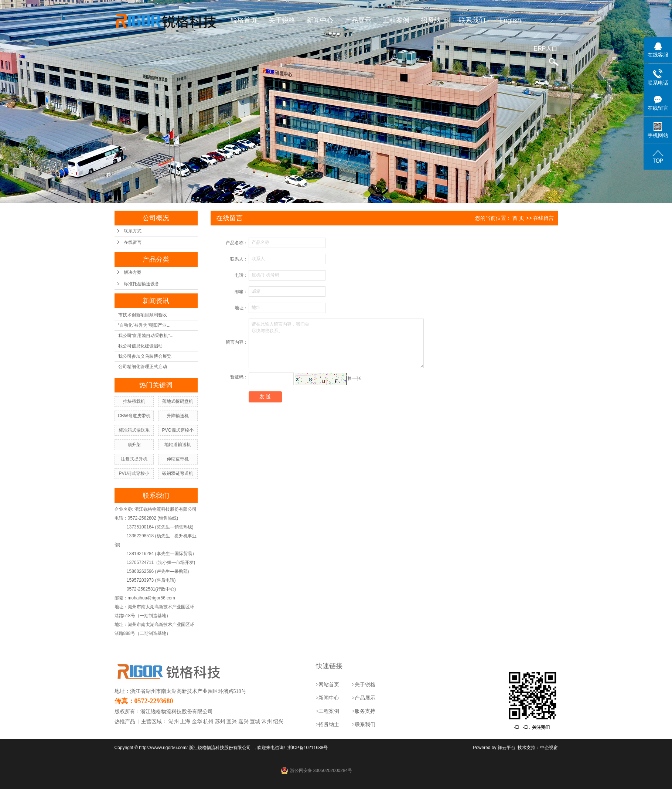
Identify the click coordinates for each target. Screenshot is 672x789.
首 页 (518, 218)
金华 (197, 722)
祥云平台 (506, 748)
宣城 (255, 722)
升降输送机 (178, 416)
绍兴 (278, 722)
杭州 (208, 722)
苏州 (220, 722)
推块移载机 (134, 401)
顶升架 (134, 445)
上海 (185, 722)
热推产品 (125, 722)
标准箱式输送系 (134, 430)
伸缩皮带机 (178, 459)
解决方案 (133, 272)
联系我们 (472, 20)
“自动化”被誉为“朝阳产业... (144, 325)
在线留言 (133, 242)
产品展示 (358, 20)
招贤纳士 (434, 20)
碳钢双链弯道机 (178, 473)
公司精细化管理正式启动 (143, 367)
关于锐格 (282, 20)
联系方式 (133, 231)
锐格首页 (244, 20)
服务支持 (365, 711)
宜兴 (232, 722)
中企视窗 (549, 748)
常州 (267, 722)
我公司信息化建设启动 (140, 346)
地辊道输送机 (178, 445)
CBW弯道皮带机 (134, 416)
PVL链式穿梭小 (134, 473)
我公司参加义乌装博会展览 (145, 356)
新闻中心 (320, 20)
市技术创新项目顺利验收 (143, 315)
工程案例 (396, 20)
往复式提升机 (134, 459)
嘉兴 (243, 722)
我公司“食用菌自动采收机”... (146, 336)
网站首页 (329, 685)
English (510, 20)
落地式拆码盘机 (178, 401)
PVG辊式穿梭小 (178, 430)
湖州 (174, 722)
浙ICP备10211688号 (308, 748)
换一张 (354, 378)
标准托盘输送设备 (141, 284)
